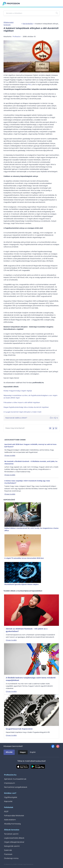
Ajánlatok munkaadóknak (15, 779)
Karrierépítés (28, 24)
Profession (17, 37)
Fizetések (8, 854)
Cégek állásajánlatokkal (14, 842)
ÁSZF (6, 812)
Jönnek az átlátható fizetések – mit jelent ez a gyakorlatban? (27, 630)
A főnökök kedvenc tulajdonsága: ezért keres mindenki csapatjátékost (31, 679)
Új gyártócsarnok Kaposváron (19, 729)
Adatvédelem (10, 820)
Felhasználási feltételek (14, 816)
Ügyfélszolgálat (11, 797)
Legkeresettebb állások (14, 838)
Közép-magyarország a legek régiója (18, 391)
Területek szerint (11, 834)
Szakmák (8, 850)
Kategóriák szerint (12, 846)
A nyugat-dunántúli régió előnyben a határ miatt (22, 412)
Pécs (30, 84)
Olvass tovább (10, 455)
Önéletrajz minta (11, 858)
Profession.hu (13, 4)
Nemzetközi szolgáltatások (16, 787)
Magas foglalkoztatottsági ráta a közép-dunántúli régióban (26, 407)
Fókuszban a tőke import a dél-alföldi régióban (22, 402)
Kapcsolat (8, 801)
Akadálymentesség (12, 824)
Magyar (23, 752)
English (33, 752)
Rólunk (9, 752)
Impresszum (10, 783)
